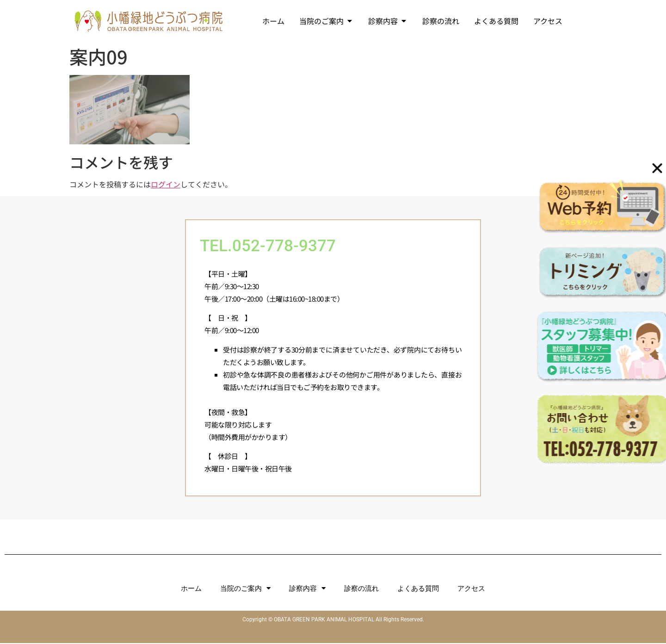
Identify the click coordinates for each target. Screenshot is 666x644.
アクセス (471, 589)
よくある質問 (418, 589)
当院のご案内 (245, 589)
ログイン (166, 184)
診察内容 (307, 589)
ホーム (191, 589)
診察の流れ (361, 589)
